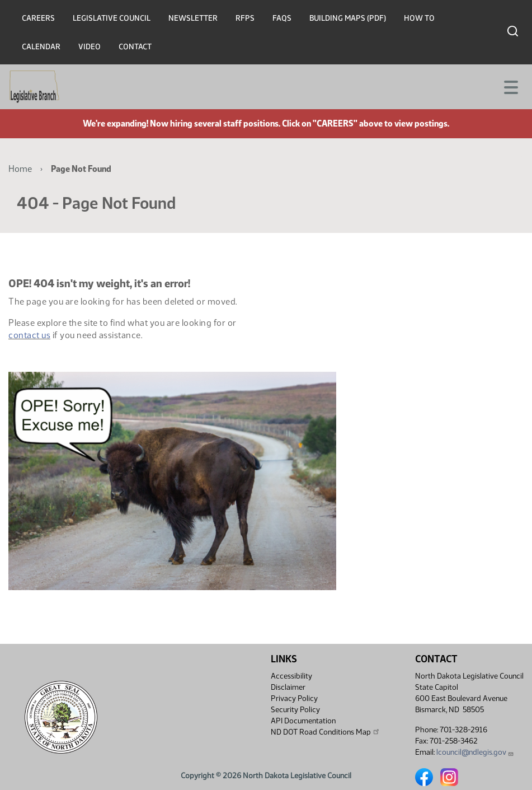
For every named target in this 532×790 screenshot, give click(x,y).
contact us (29, 335)
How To (419, 18)
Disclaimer (288, 687)
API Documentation (303, 721)
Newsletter (193, 18)
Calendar (41, 47)
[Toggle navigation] (510, 86)
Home (20, 169)
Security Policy (295, 710)
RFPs (245, 18)
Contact (135, 47)
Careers (38, 18)
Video (90, 47)
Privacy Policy (294, 698)
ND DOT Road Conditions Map (326, 732)
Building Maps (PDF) (348, 18)
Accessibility (291, 676)
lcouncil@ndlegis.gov (475, 752)
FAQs (282, 18)
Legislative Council (112, 18)
